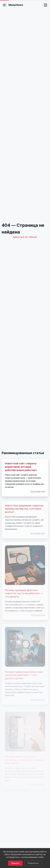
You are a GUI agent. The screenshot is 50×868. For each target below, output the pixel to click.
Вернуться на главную (25, 237)
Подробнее (33, 863)
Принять (15, 863)
